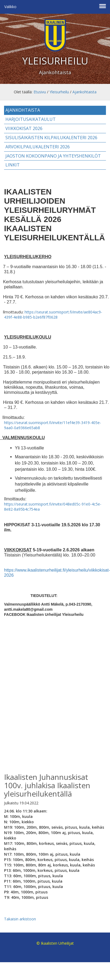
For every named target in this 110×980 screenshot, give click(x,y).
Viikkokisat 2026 (24, 128)
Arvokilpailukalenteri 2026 (38, 147)
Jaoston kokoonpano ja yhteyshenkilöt (53, 156)
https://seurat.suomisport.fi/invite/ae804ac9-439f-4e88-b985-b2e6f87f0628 (53, 315)
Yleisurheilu (59, 92)
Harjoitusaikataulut (31, 119)
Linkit (13, 165)
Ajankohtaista (84, 92)
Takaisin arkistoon (20, 919)
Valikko (10, 7)
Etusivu (40, 92)
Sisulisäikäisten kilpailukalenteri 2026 (51, 138)
